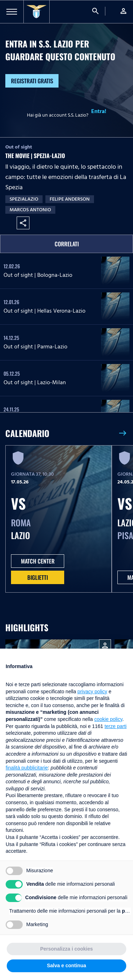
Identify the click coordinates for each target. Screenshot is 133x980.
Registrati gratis (32, 81)
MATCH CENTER (38, 561)
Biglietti (38, 577)
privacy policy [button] (92, 691)
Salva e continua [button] (66, 965)
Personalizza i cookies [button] (66, 949)
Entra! (99, 111)
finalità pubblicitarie (27, 768)
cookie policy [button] (108, 719)
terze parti (116, 726)
